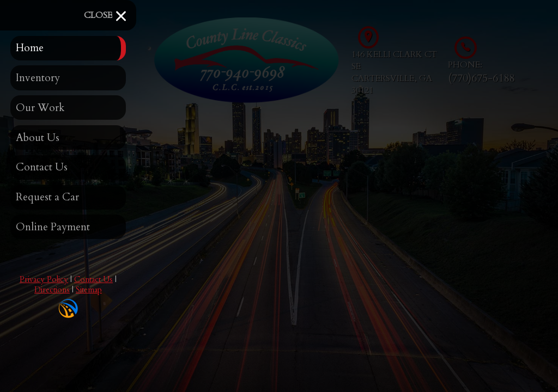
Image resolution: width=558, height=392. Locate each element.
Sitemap (89, 290)
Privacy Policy (44, 280)
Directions (52, 290)
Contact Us (93, 280)
